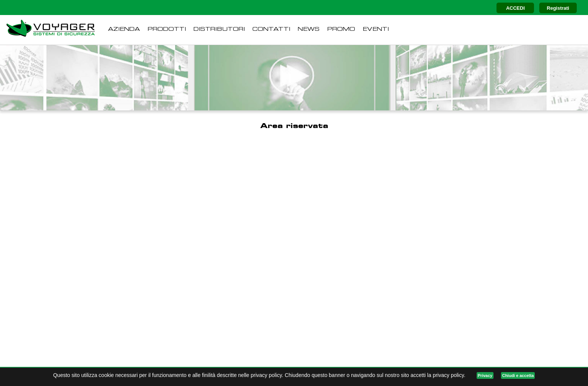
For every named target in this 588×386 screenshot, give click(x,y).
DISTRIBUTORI (219, 29)
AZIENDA (124, 29)
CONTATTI (271, 29)
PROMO (341, 29)
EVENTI (376, 29)
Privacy (485, 375)
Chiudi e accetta (518, 375)
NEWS (309, 29)
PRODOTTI (167, 29)
